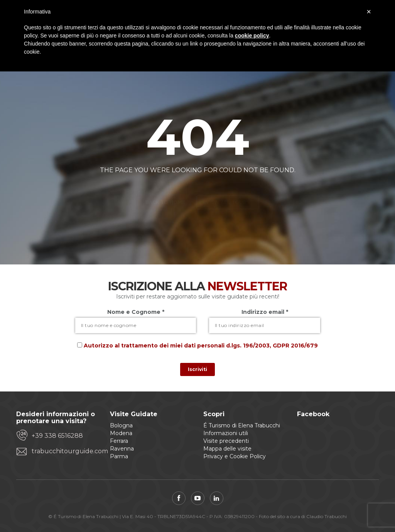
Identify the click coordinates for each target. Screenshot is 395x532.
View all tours (228, 189)
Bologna (121, 425)
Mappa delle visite (227, 449)
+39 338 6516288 (57, 436)
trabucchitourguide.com (65, 451)
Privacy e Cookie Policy (235, 456)
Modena (121, 433)
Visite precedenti (226, 441)
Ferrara (119, 441)
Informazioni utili (226, 433)
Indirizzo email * (265, 312)
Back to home (165, 189)
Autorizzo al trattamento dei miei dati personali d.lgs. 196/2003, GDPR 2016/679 (201, 346)
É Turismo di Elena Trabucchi (242, 425)
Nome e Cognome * (136, 312)
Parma (119, 456)
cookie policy (252, 36)
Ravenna (122, 449)
